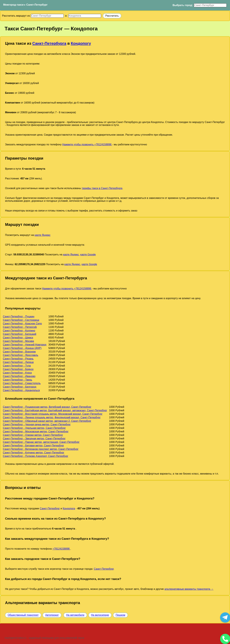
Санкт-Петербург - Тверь (17, 380)
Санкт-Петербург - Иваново (19, 376)
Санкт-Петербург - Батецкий (20, 334)
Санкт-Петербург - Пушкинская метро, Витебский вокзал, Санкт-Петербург (47, 407)
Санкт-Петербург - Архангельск (21, 390)
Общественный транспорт (23, 615)
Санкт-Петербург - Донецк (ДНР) (22, 348)
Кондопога (69, 508)
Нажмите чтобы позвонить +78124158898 (87, 144)
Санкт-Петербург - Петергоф (20, 327)
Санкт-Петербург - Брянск (18, 369)
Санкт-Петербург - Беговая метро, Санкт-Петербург (33, 446)
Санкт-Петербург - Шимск (18, 338)
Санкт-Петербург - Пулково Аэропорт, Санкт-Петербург (36, 456)
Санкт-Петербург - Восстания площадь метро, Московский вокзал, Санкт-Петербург (53, 414)
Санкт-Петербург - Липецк (18, 362)
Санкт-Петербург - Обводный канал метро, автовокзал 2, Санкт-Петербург (47, 421)
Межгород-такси (13, 5)
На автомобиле (75, 615)
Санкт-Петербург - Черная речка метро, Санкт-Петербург (37, 424)
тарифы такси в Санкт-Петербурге (102, 188)
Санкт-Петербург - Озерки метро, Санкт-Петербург (33, 435)
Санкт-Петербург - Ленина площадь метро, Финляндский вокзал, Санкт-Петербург (52, 417)
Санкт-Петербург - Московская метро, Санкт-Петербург (36, 431)
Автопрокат (52, 615)
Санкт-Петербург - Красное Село (22, 324)
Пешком (120, 615)
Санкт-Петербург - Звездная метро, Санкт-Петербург (34, 439)
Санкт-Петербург (37, 5)
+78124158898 (61, 549)
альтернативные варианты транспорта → (189, 589)
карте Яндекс (43, 235)
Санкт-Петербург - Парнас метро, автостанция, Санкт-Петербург (41, 442)
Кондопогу (81, 43)
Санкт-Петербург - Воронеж (19, 352)
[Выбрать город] (210, 5)
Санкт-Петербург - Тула (17, 366)
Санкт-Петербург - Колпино (19, 331)
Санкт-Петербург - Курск (17, 373)
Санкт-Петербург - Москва (18, 341)
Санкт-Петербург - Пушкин (19, 316)
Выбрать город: (183, 5)
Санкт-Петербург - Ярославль (21, 355)
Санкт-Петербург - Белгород (20, 387)
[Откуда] (47, 16)
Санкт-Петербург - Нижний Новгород (25, 345)
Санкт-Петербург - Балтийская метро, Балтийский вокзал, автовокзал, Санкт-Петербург (55, 410)
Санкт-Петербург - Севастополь (22, 383)
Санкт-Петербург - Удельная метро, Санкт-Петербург (34, 428)
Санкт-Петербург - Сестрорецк (21, 320)
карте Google (88, 255)
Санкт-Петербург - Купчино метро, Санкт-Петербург (34, 453)
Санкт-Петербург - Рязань (18, 359)
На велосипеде (100, 615)
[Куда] (85, 16)
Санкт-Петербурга (49, 43)
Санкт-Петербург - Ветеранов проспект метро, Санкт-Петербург (41, 449)
